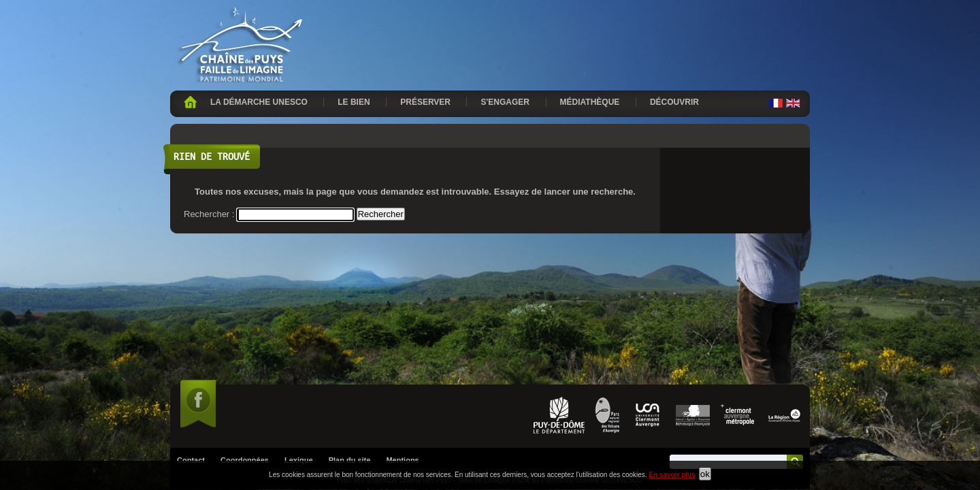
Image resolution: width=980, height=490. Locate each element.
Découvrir (674, 102)
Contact (191, 314)
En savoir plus (672, 475)
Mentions (402, 314)
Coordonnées (245, 314)
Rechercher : (209, 214)
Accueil (190, 102)
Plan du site (350, 314)
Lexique (299, 314)
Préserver (425, 102)
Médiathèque (590, 102)
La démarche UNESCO (259, 102)
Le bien (354, 102)
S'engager (505, 102)
